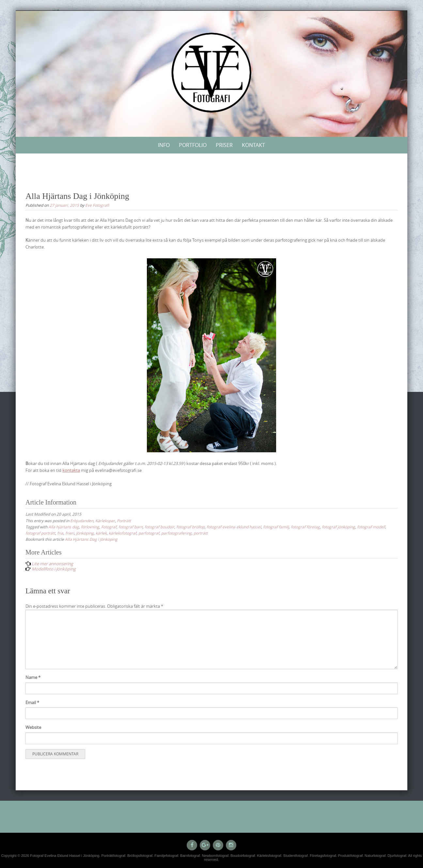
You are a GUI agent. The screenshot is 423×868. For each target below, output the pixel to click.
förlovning (90, 527)
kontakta (71, 470)
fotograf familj (276, 527)
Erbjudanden (82, 521)
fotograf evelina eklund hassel (234, 527)
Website (33, 727)
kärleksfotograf (123, 533)
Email (32, 702)
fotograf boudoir (159, 527)
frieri (70, 533)
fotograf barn (131, 527)
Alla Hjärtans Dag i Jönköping (91, 539)
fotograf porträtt (40, 533)
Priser (224, 145)
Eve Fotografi (97, 205)
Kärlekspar (105, 521)
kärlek (101, 533)
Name (33, 677)
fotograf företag (305, 527)
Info (164, 145)
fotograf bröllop (190, 527)
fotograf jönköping (338, 527)
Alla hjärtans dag (64, 527)
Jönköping (85, 533)
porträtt (201, 533)
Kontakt (253, 145)
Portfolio (193, 145)
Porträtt (124, 521)
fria (60, 533)
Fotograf (109, 527)
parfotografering (176, 533)
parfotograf (149, 533)
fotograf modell (371, 527)
